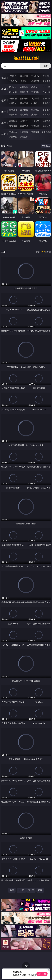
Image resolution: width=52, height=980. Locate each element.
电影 (4, 100)
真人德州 (24, 76)
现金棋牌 (35, 81)
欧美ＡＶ (35, 87)
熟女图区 (35, 114)
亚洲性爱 (13, 98)
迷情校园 (13, 126)
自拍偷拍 (24, 87)
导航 (4, 134)
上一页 (21, 890)
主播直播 (35, 92)
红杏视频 (13, 137)
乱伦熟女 (35, 103)
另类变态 (46, 103)
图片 (4, 112)
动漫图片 (46, 110)
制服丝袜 (13, 103)
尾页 (40, 890)
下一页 (31, 890)
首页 (12, 890)
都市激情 (13, 121)
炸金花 (24, 81)
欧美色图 (35, 110)
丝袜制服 (24, 92)
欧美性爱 (46, 98)
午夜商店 (24, 132)
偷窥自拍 (13, 110)
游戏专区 (46, 76)
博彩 (4, 78)
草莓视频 (35, 132)
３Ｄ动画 (46, 87)
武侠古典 (46, 121)
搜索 (46, 66)
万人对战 (35, 76)
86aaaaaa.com (26, 59)
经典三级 (24, 103)
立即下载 (42, 974)
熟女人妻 (13, 92)
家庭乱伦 (24, 121)
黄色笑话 (35, 126)
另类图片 (46, 114)
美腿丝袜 (13, 114)
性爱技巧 (46, 126)
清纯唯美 (24, 114)
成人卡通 (35, 98)
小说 (4, 123)
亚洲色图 (24, 110)
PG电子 (13, 76)
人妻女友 (35, 121)
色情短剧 (24, 137)
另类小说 (24, 126)
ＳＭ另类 (46, 92)
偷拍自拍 (24, 98)
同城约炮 (13, 132)
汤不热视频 (46, 132)
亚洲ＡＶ (13, 87)
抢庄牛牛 (46, 81)
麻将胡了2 (13, 81)
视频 (4, 89)
